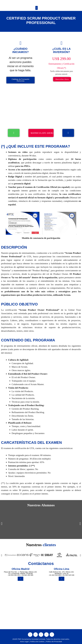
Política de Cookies (37, 642)
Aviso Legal (24, 642)
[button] (37, 8)
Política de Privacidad (54, 642)
